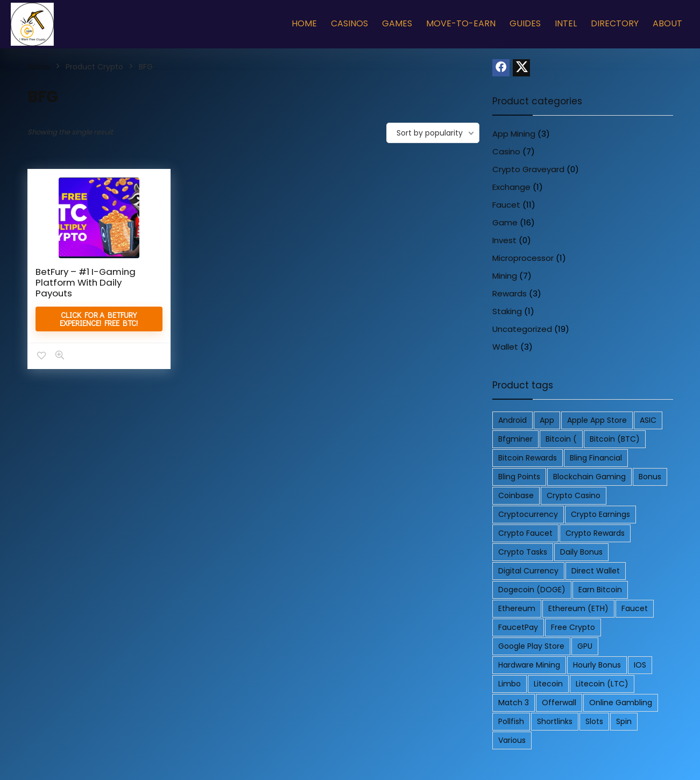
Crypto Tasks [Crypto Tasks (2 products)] (523, 552)
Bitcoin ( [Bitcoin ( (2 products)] (561, 439)
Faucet (506, 205)
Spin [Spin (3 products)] (624, 721)
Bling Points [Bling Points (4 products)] (519, 477)
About (667, 23)
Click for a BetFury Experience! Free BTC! (98, 319)
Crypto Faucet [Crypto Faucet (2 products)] (525, 533)
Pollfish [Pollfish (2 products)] (511, 721)
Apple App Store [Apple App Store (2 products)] (597, 420)
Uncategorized (522, 329)
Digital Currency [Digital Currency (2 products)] (528, 571)
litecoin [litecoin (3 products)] (548, 684)
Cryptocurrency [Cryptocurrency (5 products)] (528, 514)
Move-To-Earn (461, 23)
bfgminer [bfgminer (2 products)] (515, 439)
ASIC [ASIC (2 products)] (648, 420)
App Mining (514, 134)
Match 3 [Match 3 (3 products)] (514, 703)
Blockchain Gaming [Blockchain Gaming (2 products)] (589, 477)
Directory (615, 23)
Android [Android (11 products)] (512, 420)
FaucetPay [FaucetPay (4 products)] (518, 627)
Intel (566, 23)
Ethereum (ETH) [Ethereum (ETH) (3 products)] (578, 608)
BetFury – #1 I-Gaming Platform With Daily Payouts (86, 282)
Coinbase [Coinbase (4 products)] (516, 495)
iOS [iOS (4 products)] (640, 665)
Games (397, 23)
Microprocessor (523, 258)
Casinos (349, 23)
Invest (504, 240)
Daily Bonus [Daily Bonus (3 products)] (581, 552)
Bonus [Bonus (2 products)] (650, 477)
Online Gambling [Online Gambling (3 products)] (621, 703)
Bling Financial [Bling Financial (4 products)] (596, 458)
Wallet (505, 347)
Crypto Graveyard (528, 169)
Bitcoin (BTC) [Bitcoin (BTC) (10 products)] (615, 439)
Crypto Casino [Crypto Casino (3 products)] (574, 495)
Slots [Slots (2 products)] (594, 721)
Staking (507, 311)
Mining (505, 276)
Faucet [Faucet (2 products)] (635, 608)
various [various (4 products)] (512, 740)
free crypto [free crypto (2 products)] (573, 627)
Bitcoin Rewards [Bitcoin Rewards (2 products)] (528, 458)
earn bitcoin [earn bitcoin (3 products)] (600, 590)
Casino (506, 151)
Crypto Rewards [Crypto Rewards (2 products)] (595, 533)
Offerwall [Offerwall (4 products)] (559, 703)
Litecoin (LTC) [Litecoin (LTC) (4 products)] (602, 684)
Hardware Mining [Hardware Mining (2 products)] (529, 665)
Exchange (511, 187)
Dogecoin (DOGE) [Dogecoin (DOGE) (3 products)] (532, 590)
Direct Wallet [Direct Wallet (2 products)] (596, 571)
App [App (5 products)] (547, 420)
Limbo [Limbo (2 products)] (510, 684)
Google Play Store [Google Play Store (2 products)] (531, 646)
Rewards (510, 293)
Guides (525, 23)
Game (505, 222)
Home (304, 23)
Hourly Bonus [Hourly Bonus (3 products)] (597, 665)
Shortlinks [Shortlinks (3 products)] (555, 721)
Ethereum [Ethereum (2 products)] (517, 608)
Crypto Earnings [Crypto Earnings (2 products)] (600, 514)
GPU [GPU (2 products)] (585, 646)
